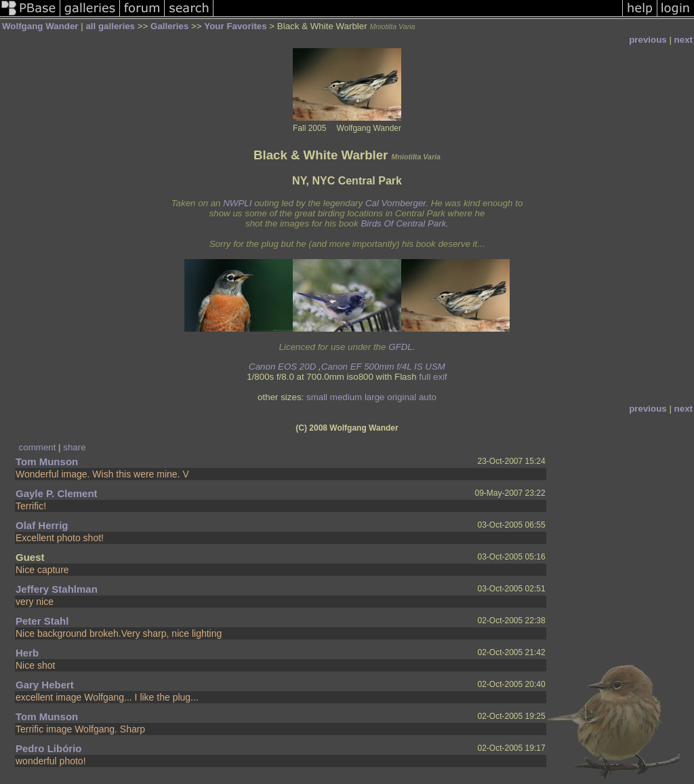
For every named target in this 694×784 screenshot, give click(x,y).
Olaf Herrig (42, 525)
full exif (433, 377)
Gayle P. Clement (57, 493)
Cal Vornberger (395, 203)
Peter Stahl (42, 621)
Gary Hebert (45, 685)
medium (346, 397)
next (683, 40)
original (402, 397)
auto (428, 397)
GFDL (401, 347)
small (317, 397)
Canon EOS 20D (282, 367)
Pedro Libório (49, 748)
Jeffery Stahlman (57, 589)
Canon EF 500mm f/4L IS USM (383, 367)
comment (38, 447)
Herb (27, 653)
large (375, 397)
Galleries (169, 26)
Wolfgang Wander (40, 26)
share (74, 447)
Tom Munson (47, 462)
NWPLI (237, 203)
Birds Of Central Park (403, 223)
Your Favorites (235, 26)
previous (648, 40)
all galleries (110, 26)
